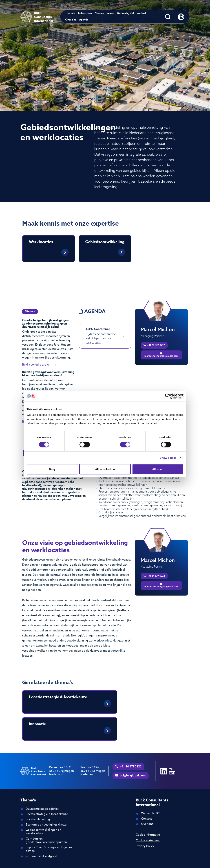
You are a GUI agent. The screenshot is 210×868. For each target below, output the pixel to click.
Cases (110, 13)
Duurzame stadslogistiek (42, 809)
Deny (52, 469)
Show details (168, 458)
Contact (141, 13)
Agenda (84, 20)
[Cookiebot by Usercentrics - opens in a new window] (168, 396)
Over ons (71, 20)
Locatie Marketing (38, 819)
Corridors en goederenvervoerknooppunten (46, 841)
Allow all (158, 469)
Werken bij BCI (125, 13)
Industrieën (85, 13)
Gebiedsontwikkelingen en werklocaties (43, 832)
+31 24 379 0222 (154, 345)
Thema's (70, 13)
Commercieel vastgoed (41, 856)
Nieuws (99, 13)
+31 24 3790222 (128, 767)
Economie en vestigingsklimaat (47, 825)
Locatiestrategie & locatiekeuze (47, 814)
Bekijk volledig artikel (39, 365)
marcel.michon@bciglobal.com (161, 355)
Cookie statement (148, 841)
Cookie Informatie (148, 835)
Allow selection (105, 469)
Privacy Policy (145, 846)
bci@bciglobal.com (131, 776)
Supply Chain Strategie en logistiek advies (49, 849)
